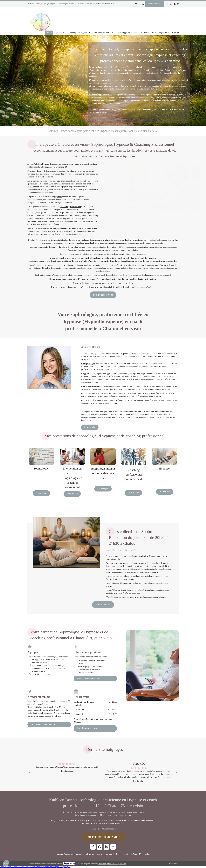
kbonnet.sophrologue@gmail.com (117, 815)
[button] (104, 837)
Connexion (174, 863)
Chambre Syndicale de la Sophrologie (112, 864)
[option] (139, 772)
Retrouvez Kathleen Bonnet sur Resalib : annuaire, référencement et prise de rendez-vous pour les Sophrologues (35, 867)
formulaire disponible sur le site (127, 287)
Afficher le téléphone (41, 674)
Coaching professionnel (92, 386)
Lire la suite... (67, 771)
